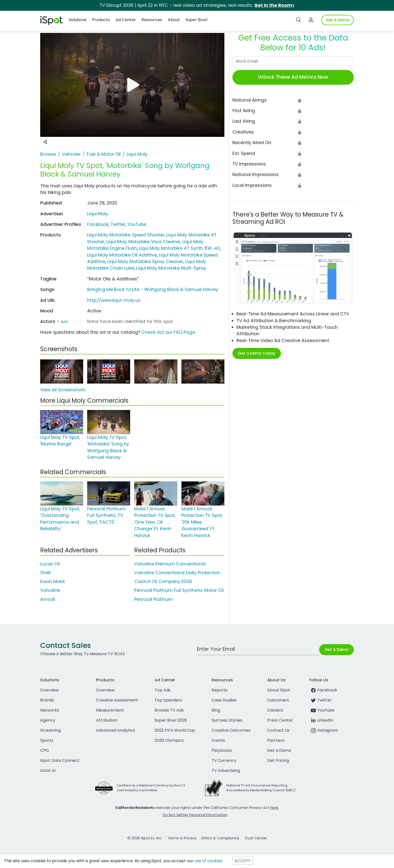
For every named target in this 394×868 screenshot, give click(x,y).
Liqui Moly (98, 214)
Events (218, 740)
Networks (50, 710)
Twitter (118, 224)
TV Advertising (226, 771)
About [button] (174, 20)
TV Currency (224, 760)
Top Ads (163, 690)
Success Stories (227, 720)
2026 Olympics (169, 740)
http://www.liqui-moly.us (114, 300)
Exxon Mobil (52, 582)
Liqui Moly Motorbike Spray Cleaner (145, 262)
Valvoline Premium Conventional (170, 564)
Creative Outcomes (231, 730)
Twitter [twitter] (321, 700)
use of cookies (208, 861)
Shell (45, 573)
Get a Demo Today (257, 353)
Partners (276, 740)
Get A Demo (337, 20)
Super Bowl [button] (196, 20)
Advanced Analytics (116, 730)
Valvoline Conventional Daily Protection (177, 573)
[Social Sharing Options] (45, 142)
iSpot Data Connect (60, 760)
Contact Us (278, 730)
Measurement (110, 710)
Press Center (280, 720)
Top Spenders (168, 700)
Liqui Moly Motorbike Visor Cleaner (143, 242)
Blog (216, 710)
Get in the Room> (274, 5)
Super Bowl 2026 (171, 720)
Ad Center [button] (126, 20)
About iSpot (279, 690)
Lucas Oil (50, 564)
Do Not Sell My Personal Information (195, 815)
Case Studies (224, 700)
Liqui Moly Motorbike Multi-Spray (171, 268)
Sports (47, 740)
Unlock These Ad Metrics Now (293, 77)
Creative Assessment (117, 700)
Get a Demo (279, 750)
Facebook (98, 224)
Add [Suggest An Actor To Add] (64, 322)
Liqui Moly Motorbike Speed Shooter (126, 235)
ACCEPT (242, 861)
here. (275, 808)
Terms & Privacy (182, 838)
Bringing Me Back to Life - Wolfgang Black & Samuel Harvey (153, 290)
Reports (219, 690)
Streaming (51, 730)
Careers (275, 710)
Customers (278, 700)
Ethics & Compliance (220, 838)
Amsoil (48, 599)
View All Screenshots (63, 390)
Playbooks (222, 750)
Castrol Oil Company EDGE (163, 582)
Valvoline (50, 590)
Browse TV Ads (169, 710)
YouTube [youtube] (322, 710)
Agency (48, 720)
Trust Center (256, 838)
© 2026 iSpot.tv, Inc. (145, 838)
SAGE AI (48, 771)
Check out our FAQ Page (168, 332)
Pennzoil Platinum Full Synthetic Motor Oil (179, 590)
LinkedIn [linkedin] (321, 720)
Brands (47, 700)
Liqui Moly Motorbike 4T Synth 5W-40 (179, 248)
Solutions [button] (78, 20)
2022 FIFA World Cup (175, 730)
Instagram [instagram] (324, 730)
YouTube (137, 224)
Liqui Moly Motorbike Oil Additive (122, 255)
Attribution (107, 720)
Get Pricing (278, 760)
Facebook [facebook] (323, 690)
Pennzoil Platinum (153, 599)
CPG (45, 750)
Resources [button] (152, 20)
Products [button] (101, 20)
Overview (50, 690)
